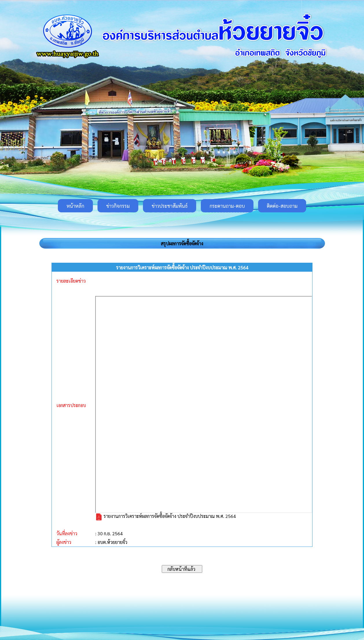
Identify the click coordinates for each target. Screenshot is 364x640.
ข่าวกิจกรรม (118, 206)
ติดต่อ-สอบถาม (282, 206)
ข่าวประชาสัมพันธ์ (170, 206)
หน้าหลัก (75, 206)
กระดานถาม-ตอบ (227, 206)
